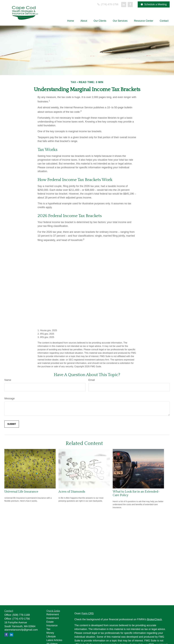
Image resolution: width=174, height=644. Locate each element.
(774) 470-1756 (108, 4)
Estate (50, 622)
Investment (53, 618)
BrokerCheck (155, 619)
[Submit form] (12, 424)
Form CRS (88, 613)
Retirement (53, 614)
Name (8, 380)
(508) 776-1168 (21, 615)
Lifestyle (51, 637)
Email (92, 380)
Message (10, 399)
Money (50, 633)
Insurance (52, 625)
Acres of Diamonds (72, 492)
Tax (48, 629)
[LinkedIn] (124, 5)
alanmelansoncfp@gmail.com (21, 630)
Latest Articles (54, 640)
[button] (71, 21)
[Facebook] (130, 5)
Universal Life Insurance (21, 492)
